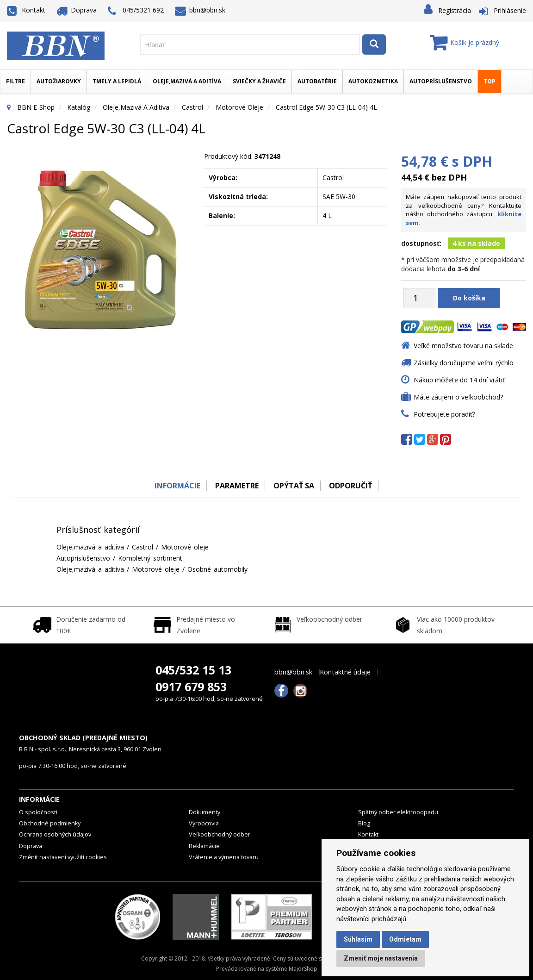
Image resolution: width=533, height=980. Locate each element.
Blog (364, 823)
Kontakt (26, 10)
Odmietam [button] (405, 939)
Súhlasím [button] (358, 939)
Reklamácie (204, 846)
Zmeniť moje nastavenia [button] (381, 958)
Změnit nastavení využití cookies (63, 857)
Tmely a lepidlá (117, 81)
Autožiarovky (59, 81)
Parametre (236, 486)
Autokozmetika (373, 81)
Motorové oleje (239, 107)
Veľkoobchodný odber (220, 834)
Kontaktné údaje (345, 672)
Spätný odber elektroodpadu (398, 812)
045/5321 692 (136, 11)
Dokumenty (205, 812)
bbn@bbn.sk (200, 10)
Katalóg (79, 107)
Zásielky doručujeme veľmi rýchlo (464, 363)
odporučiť (352, 486)
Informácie (175, 486)
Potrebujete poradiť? (444, 414)
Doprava (77, 10)
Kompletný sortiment (150, 558)
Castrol (192, 107)
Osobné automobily (217, 569)
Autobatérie (317, 81)
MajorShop (303, 969)
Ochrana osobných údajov (55, 834)
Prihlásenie (510, 10)
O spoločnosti (38, 812)
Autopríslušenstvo (441, 81)
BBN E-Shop (36, 107)
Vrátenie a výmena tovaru (224, 857)
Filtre (15, 81)
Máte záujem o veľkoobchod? (458, 397)
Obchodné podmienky (50, 823)
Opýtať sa (294, 486)
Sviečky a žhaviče (259, 81)
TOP (490, 81)
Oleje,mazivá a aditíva (187, 81)
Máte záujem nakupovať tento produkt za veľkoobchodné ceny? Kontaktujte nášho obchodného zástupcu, (464, 210)
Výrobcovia (204, 823)
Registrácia (455, 10)
